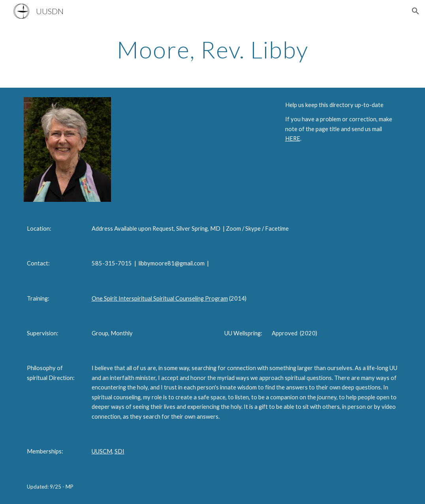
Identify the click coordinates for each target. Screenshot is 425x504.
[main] (212, 49)
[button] (416, 11)
